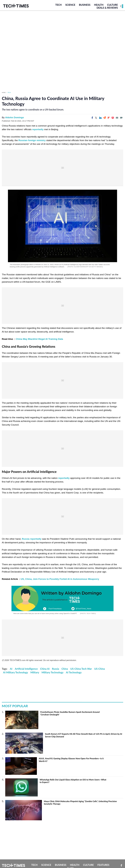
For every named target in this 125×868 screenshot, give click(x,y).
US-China (99, 669)
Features (103, 865)
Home (4, 92)
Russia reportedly (32, 539)
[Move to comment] (121, 118)
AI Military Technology (16, 672)
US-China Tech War (81, 669)
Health (99, 5)
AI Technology (74, 672)
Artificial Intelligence (26, 669)
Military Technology (53, 672)
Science (70, 5)
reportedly (38, 129)
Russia (56, 669)
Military (35, 672)
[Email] (117, 118)
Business (85, 5)
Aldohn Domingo (14, 117)
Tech (58, 5)
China (65, 669)
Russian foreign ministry (32, 140)
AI (11, 669)
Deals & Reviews (107, 8)
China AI (45, 669)
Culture (112, 5)
